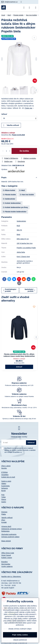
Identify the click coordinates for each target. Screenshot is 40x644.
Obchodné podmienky (9, 534)
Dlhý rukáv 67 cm (23, 239)
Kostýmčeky (5, 486)
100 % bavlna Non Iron (25, 243)
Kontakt (4, 522)
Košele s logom (7, 558)
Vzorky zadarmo (7, 566)
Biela (18, 234)
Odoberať (31, 443)
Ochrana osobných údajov (10, 537)
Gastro (4, 502)
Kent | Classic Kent (23, 257)
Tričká (3, 497)
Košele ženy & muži (8, 477)
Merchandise (6, 564)
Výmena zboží (6, 526)
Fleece (4, 499)
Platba (4, 514)
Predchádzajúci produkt (10, 290)
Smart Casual (6, 555)
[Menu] (36, 8)
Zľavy (3, 520)
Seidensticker (21, 221)
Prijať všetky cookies (20, 635)
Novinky (4, 468)
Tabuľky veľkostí (7, 518)
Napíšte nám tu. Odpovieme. (11, 577)
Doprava (4, 512)
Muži (18, 226)
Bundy (4, 491)
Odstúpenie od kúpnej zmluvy (12, 529)
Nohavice (5, 488)
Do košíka (24, 151)
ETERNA (4, 472)
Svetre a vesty (6, 481)
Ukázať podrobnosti (20, 640)
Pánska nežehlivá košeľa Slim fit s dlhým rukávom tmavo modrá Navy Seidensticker (19, 355)
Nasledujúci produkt (30, 290)
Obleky (4, 484)
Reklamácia (5, 531)
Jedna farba (21, 252)
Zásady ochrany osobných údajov (20, 629)
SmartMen (5, 475)
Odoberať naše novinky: (19, 437)
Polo (3, 495)
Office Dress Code (8, 553)
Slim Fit (19, 230)
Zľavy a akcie (6, 466)
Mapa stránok (6, 541)
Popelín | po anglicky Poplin (26, 248)
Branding (4, 562)
